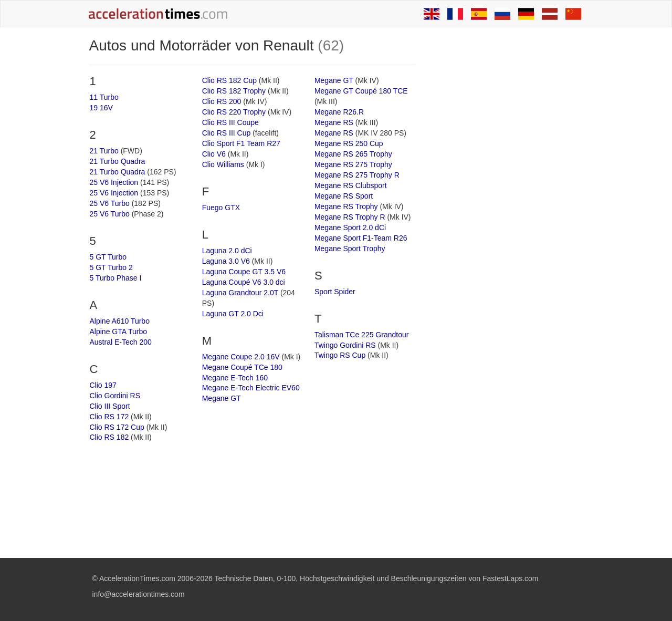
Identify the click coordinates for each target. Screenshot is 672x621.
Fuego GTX (221, 208)
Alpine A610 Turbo (120, 321)
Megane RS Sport (344, 196)
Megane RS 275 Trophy (353, 164)
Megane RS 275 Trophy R (357, 175)
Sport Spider (335, 292)
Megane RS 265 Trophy (353, 154)
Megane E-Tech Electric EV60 (251, 388)
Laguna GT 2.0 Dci (233, 314)
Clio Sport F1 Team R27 (241, 143)
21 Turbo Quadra (118, 161)
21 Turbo (104, 151)
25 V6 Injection (114, 182)
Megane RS (334, 122)
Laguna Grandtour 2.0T (240, 293)
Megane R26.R (339, 112)
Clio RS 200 (222, 101)
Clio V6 (214, 154)
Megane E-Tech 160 (235, 378)
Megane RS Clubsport (351, 185)
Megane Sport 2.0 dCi (350, 227)
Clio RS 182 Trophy (234, 91)
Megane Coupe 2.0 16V (241, 357)
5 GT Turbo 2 (111, 267)
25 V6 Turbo (110, 203)
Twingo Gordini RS (345, 345)
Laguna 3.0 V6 (226, 261)
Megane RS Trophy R (350, 217)
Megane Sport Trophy (350, 249)
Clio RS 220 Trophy (234, 112)
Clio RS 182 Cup (229, 80)
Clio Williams (223, 164)
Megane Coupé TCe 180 (242, 367)
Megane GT (222, 398)
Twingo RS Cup (340, 355)
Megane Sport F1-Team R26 (361, 238)
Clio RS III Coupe (230, 122)
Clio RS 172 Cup (117, 427)
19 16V (101, 108)
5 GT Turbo (108, 257)
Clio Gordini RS (115, 396)
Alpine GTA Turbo (118, 332)
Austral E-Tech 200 (121, 342)
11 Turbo (104, 97)
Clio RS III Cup (227, 133)
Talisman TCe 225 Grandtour (362, 335)
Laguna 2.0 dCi (227, 251)
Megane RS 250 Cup (349, 143)
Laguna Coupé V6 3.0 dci (244, 282)
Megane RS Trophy (346, 206)
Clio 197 (103, 385)
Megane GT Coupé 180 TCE (361, 91)
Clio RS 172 (109, 417)
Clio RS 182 (109, 437)
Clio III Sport (110, 406)
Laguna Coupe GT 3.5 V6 (244, 272)
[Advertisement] (505, 195)
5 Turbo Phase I (116, 278)
